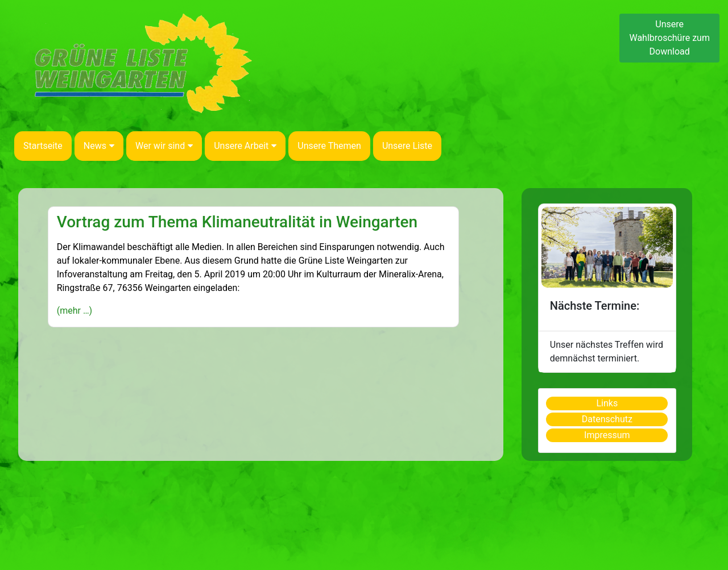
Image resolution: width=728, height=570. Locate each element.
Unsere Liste (407, 146)
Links (607, 403)
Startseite (43, 146)
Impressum (607, 435)
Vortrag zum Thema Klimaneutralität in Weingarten (237, 222)
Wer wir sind (164, 146)
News (99, 146)
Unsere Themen (329, 146)
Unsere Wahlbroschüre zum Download (669, 38)
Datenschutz (607, 419)
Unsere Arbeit (245, 146)
